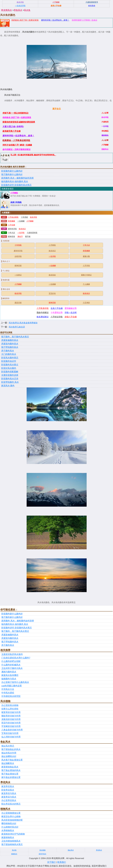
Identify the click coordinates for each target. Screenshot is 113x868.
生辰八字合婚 (57, 308)
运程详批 (18, 256)
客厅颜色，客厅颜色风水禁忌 (15, 337)
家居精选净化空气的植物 (13, 834)
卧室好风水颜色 (9, 368)
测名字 (20, 237)
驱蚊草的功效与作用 (11, 716)
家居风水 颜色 (8, 386)
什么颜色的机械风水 (11, 665)
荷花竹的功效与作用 (11, 723)
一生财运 (18, 275)
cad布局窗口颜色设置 (12, 686)
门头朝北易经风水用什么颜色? (16, 658)
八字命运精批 (13, 217)
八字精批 (14, 193)
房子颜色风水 (8, 351)
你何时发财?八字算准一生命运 (84, 20)
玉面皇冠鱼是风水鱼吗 (12, 654)
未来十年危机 (16, 202)
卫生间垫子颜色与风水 (12, 668)
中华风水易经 (8, 693)
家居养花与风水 (9, 793)
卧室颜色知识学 (9, 361)
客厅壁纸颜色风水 (10, 347)
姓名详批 (33, 217)
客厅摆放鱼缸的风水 (11, 749)
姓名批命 (52, 275)
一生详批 (21, 233)
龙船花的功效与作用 (11, 719)
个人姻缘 (86, 284)
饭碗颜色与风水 (9, 679)
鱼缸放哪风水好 (9, 756)
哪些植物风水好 (9, 824)
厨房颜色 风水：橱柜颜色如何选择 (17, 178)
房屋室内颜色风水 (10, 344)
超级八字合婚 (71, 317)
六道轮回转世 (32, 233)
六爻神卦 (86, 303)
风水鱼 (27, 10)
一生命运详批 (20, 6)
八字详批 (86, 266)
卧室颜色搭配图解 (10, 372)
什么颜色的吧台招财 (11, 661)
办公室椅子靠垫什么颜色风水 (15, 682)
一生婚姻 (21, 221)
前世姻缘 (11, 221)
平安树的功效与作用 (11, 726)
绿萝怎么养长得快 (10, 709)
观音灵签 (18, 303)
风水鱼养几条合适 (17, 327)
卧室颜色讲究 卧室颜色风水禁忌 (16, 185)
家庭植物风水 (8, 837)
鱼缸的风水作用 (9, 753)
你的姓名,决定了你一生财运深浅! (25, 20)
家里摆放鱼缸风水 (10, 767)
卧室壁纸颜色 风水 (10, 382)
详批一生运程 (71, 313)
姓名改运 (22, 229)
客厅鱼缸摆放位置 (10, 774)
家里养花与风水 (9, 797)
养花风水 (99, 850)
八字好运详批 (57, 317)
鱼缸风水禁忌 (8, 746)
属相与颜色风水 (9, 672)
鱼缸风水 (71, 850)
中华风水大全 (8, 689)
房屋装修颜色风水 (10, 340)
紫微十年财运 (86, 275)
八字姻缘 (30, 221)
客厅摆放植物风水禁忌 (12, 844)
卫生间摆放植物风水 (11, 841)
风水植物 (42, 850)
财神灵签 (11, 237)
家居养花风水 (8, 786)
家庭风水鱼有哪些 (10, 675)
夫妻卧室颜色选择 (10, 375)
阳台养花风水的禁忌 (11, 804)
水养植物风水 (8, 831)
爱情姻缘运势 (71, 308)
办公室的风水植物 (10, 705)
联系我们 (62, 862)
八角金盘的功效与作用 (12, 730)
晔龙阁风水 (7, 10)
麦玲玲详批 (12, 229)
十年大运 (11, 233)
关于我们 (51, 862)
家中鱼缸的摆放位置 (11, 777)
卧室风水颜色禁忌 (10, 358)
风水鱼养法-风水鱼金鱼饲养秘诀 (23, 323)
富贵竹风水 (42, 854)
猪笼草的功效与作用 (11, 712)
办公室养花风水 (9, 800)
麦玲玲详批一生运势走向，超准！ (55, 20)
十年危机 (24, 217)
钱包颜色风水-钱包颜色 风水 (15, 181)
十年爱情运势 (57, 313)
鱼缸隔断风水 (8, 763)
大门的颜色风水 (9, 354)
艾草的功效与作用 (10, 733)
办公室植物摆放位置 (11, 813)
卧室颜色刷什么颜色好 (12, 171)
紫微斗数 (86, 256)
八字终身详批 (43, 308)
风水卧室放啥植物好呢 (12, 820)
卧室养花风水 (8, 790)
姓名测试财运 (43, 317)
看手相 (28, 237)
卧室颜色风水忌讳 (10, 379)
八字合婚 (11, 225)
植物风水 (14, 854)
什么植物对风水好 (10, 827)
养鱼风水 (18, 10)
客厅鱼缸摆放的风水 (11, 770)
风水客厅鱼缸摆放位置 (12, 760)
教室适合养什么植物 (11, 817)
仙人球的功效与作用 (11, 737)
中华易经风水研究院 (11, 696)
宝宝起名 (52, 293)
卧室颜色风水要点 (10, 365)
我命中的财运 (43, 313)
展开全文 (57, 109)
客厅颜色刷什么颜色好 (12, 175)
